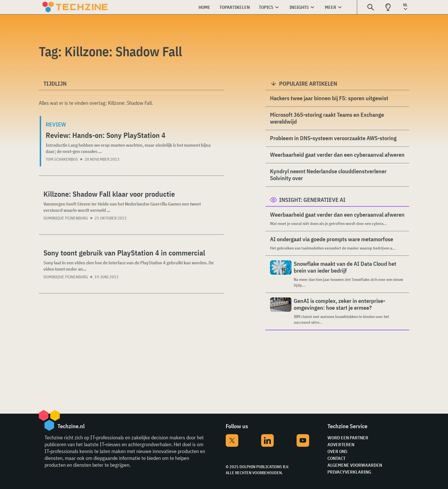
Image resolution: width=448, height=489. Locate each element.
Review (56, 124)
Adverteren (341, 444)
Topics (266, 7)
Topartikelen (235, 7)
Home (204, 7)
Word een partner (348, 438)
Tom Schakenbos (62, 159)
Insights (299, 7)
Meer (331, 7)
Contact (336, 458)
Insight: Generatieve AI (312, 200)
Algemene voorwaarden (355, 465)
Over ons (337, 451)
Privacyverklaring (349, 472)
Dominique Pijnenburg (66, 218)
